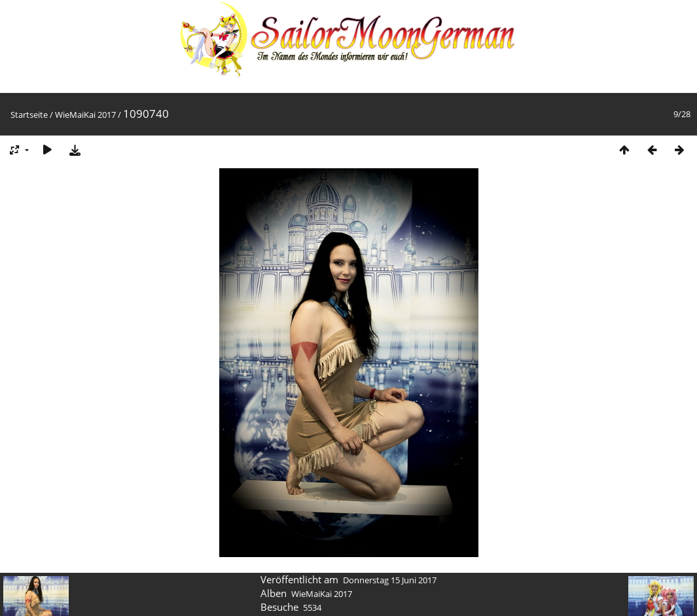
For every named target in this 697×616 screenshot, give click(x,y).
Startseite (29, 115)
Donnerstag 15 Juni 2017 (390, 580)
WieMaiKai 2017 (85, 115)
